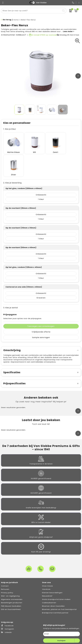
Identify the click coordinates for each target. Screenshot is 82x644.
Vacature (46, 565)
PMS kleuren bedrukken (11, 581)
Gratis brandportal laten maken (56, 575)
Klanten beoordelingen (52, 568)
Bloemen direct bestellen (53, 581)
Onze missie (47, 561)
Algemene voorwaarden (12, 575)
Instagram (8, 604)
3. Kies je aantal (11, 283)
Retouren (5, 565)
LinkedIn (6, 608)
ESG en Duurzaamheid (11, 585)
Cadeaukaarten (49, 578)
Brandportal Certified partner (55, 588)
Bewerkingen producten (12, 578)
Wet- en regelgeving (10, 571)
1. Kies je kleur (10, 129)
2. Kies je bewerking (12, 158)
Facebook (7, 601)
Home (16, 20)
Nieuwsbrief (47, 571)
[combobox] (31, 11)
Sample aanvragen (41, 313)
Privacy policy (7, 568)
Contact (5, 561)
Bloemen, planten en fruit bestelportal (59, 585)
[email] (61, 609)
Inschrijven (61, 616)
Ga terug (7, 20)
